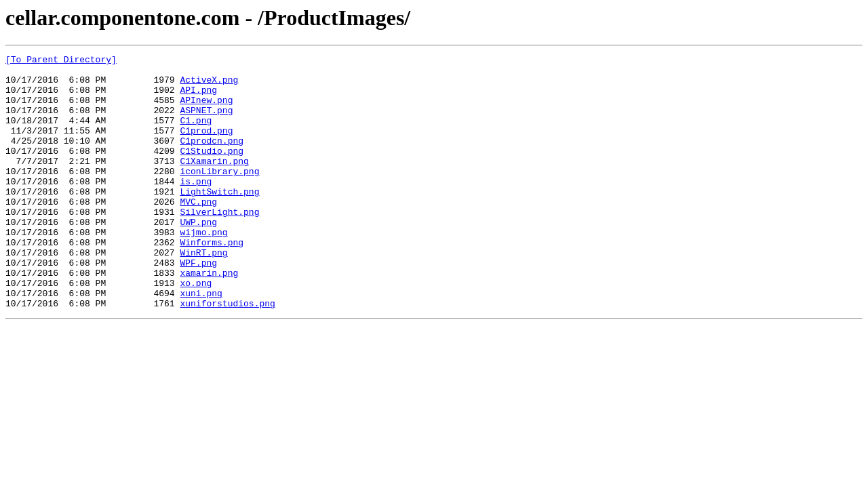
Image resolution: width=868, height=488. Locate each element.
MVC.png (198, 232)
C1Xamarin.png (214, 183)
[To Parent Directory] (61, 61)
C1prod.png (206, 146)
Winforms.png (212, 281)
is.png (196, 207)
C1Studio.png (212, 171)
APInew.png (206, 110)
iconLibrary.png (219, 195)
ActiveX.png (209, 85)
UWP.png (198, 256)
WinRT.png (203, 293)
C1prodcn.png (212, 159)
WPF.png (198, 305)
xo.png (196, 329)
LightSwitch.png (219, 220)
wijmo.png (203, 268)
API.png (198, 98)
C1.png (196, 134)
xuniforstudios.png (227, 354)
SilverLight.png (219, 244)
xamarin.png (209, 317)
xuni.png (201, 342)
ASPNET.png (206, 122)
